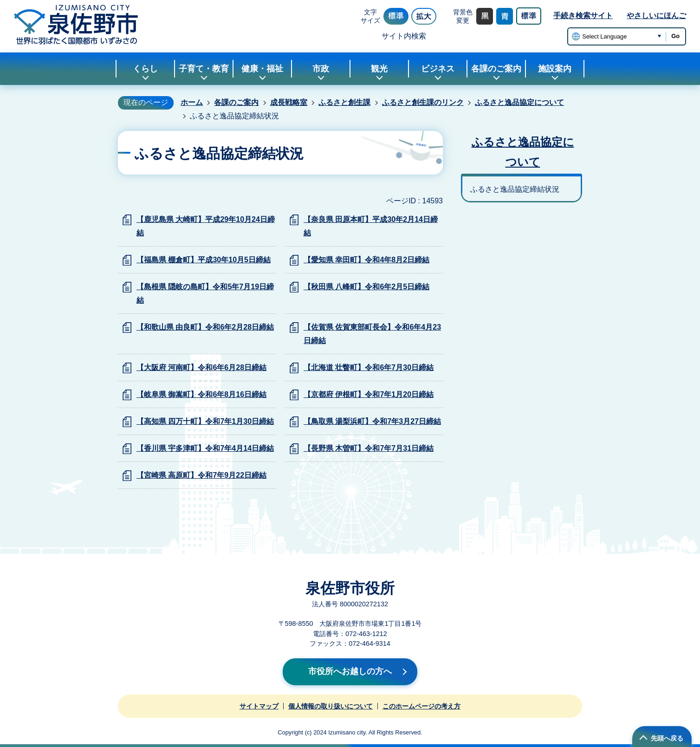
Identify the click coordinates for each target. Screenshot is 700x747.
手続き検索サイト (583, 16)
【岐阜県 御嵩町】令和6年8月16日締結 (201, 394)
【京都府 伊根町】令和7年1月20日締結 (369, 394)
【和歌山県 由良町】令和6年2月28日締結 (205, 327)
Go (675, 36)
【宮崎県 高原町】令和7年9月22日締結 (201, 475)
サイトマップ (259, 706)
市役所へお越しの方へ (350, 671)
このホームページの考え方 (421, 706)
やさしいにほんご (656, 16)
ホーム (192, 102)
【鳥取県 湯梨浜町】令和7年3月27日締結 (372, 421)
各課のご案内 (236, 102)
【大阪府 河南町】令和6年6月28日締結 (201, 367)
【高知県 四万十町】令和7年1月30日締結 (205, 421)
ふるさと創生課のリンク (423, 102)
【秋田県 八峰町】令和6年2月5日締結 (366, 287)
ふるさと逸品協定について (519, 102)
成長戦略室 (289, 102)
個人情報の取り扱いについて (331, 706)
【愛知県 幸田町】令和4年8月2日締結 (366, 260)
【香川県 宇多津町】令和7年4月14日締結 (205, 448)
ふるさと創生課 (344, 102)
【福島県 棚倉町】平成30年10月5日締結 (204, 260)
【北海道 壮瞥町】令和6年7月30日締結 (369, 367)
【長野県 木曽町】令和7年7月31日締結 (369, 448)
